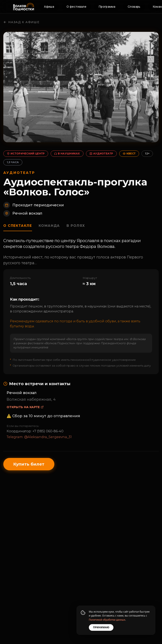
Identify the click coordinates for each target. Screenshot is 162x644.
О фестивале (76, 7)
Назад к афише (21, 24)
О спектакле (18, 228)
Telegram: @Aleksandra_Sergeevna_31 (39, 439)
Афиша (49, 7)
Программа (107, 7)
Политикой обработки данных (107, 620)
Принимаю (101, 627)
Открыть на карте (25, 409)
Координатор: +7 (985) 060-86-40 (35, 433)
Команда (49, 228)
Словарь (134, 7)
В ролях (76, 228)
